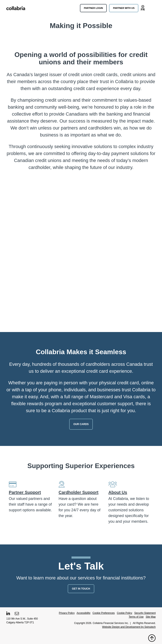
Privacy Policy (67, 613)
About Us (118, 492)
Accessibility (83, 613)
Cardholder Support (79, 492)
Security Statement (145, 613)
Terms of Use (136, 617)
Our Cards (81, 424)
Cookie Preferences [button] (103, 613)
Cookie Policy (125, 613)
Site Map (151, 617)
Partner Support (25, 492)
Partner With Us (124, 8)
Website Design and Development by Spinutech (129, 627)
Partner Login (93, 8)
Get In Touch (81, 589)
